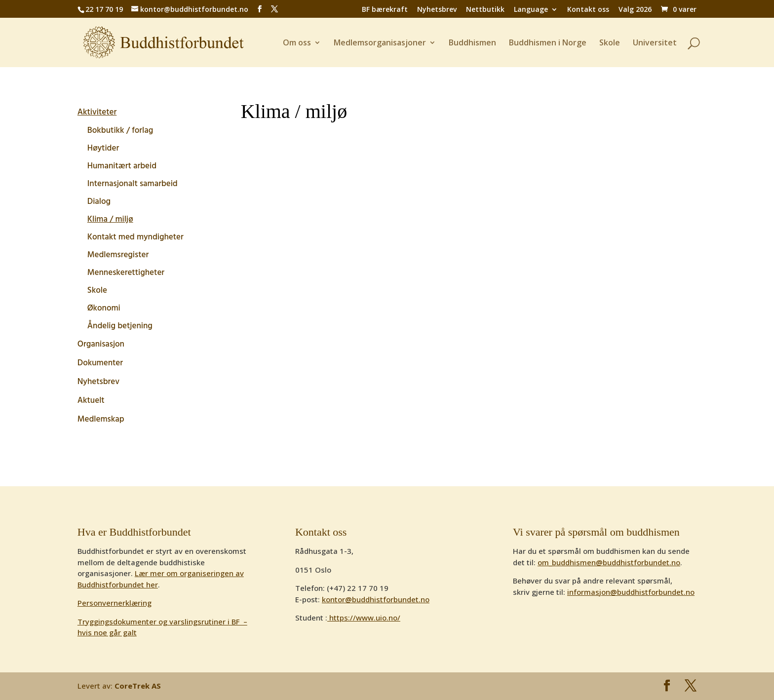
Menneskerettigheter (126, 273)
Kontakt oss (588, 10)
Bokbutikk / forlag (120, 131)
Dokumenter (100, 363)
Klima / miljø (110, 219)
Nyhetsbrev (437, 10)
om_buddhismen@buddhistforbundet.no (609, 562)
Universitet (655, 43)
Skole (610, 43)
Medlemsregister (118, 255)
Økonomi (104, 308)
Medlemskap (101, 420)
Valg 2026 (635, 10)
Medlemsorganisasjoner (380, 43)
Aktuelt (91, 401)
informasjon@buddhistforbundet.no (631, 592)
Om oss (297, 43)
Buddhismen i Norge (548, 43)
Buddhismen (472, 43)
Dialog (99, 202)
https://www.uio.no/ (364, 618)
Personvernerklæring (115, 603)
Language (531, 10)
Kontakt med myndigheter (135, 237)
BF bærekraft (385, 10)
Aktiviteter (97, 113)
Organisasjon (101, 345)
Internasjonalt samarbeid (133, 184)
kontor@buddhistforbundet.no (376, 599)
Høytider (103, 148)
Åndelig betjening (120, 326)
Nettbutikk (485, 10)
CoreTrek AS (138, 686)
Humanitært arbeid (122, 166)
